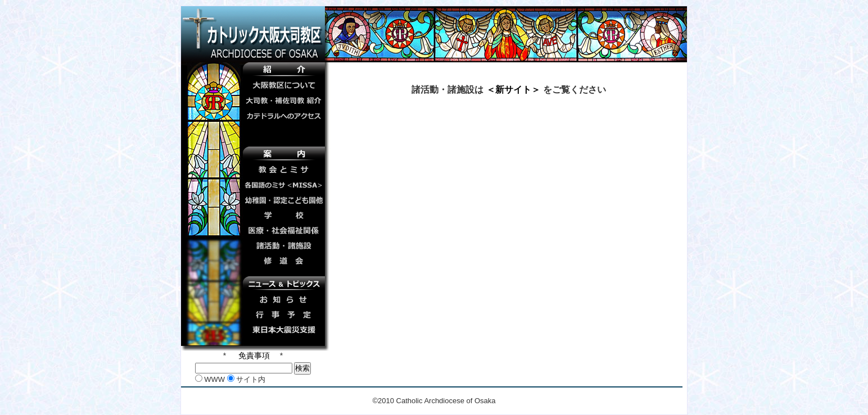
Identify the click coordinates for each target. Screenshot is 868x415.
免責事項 (253, 355)
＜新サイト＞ (513, 89)
